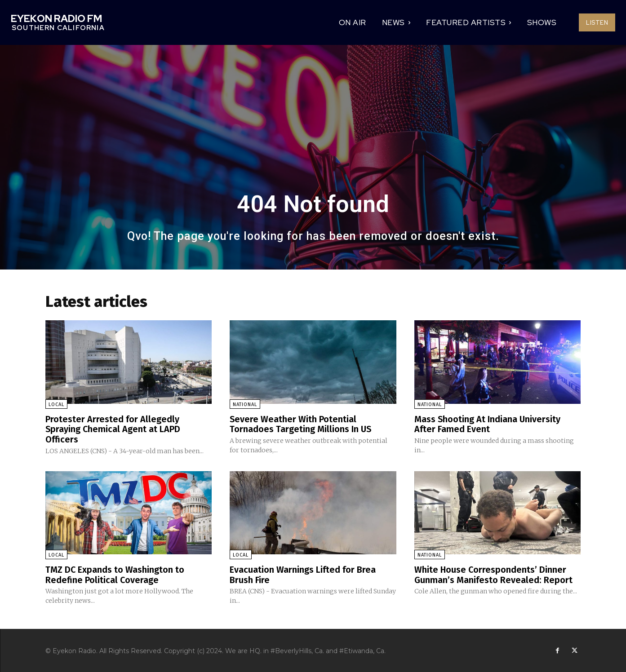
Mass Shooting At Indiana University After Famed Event (488, 424)
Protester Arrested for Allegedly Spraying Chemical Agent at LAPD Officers (113, 429)
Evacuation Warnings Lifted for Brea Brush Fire (303, 574)
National (245, 405)
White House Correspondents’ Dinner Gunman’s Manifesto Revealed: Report (493, 574)
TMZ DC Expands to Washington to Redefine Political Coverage (115, 574)
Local (56, 405)
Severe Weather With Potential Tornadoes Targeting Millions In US (301, 424)
